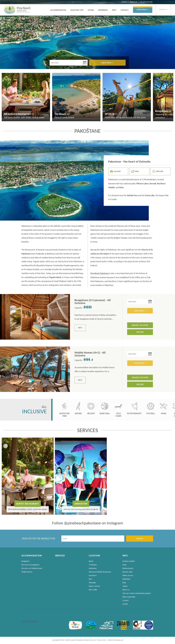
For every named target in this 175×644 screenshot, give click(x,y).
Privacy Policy (101, 641)
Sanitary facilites (129, 562)
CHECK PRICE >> (143, 10)
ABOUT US (133, 2)
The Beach (93, 565)
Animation (93, 569)
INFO (114, 10)
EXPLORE (158, 172)
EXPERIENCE (103, 10)
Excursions (93, 576)
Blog (124, 583)
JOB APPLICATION (146, 2)
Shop (124, 565)
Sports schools (94, 587)
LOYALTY (124, 2)
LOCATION (94, 556)
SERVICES (60, 556)
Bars (90, 580)
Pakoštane (126, 580)
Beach (91, 562)
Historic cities (128, 573)
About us (126, 590)
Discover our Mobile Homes (32, 569)
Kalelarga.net (119, 641)
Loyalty (125, 605)
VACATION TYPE (77, 10)
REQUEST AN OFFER (140, 326)
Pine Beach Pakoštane (100, 274)
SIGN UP (140, 539)
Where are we (128, 576)
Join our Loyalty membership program (137, 594)
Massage (92, 583)
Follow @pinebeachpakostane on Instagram (88, 524)
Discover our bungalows (30, 565)
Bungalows (25, 562)
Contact (126, 601)
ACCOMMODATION (58, 10)
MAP (135, 172)
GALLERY (115, 172)
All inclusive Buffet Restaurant (100, 573)
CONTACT (125, 10)
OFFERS (91, 10)
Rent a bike (93, 590)
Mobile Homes (27, 573)
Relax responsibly (129, 597)
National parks (128, 569)
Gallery (125, 587)
